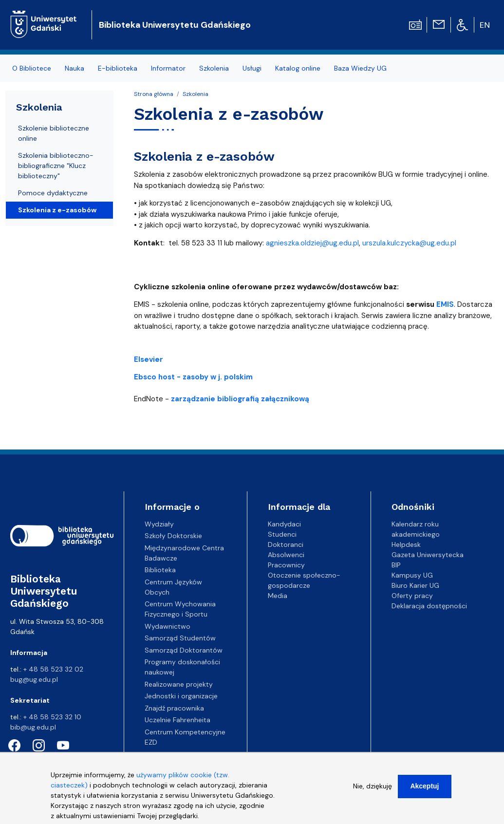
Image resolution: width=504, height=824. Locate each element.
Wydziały (159, 524)
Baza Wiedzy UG (360, 68)
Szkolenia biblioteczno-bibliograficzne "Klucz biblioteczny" (56, 166)
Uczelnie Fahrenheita (177, 720)
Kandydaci (284, 524)
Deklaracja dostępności (429, 606)
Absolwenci (286, 555)
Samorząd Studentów (180, 638)
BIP (396, 565)
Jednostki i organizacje (181, 696)
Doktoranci (286, 544)
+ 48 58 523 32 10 (52, 717)
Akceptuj (424, 793)
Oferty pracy (412, 596)
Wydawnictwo (168, 626)
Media (278, 596)
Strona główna (154, 94)
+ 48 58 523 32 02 (53, 669)
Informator (168, 68)
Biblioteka (160, 570)
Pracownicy (286, 565)
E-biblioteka (118, 68)
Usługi (252, 68)
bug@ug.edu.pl (34, 679)
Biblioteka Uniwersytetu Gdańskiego (175, 25)
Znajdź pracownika (174, 708)
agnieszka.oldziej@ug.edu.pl (312, 243)
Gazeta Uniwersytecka (428, 555)
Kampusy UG (412, 575)
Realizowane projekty (179, 684)
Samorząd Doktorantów (184, 650)
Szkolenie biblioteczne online (54, 133)
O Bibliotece (32, 68)
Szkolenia (214, 68)
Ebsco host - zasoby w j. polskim (193, 377)
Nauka (75, 68)
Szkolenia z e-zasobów (57, 210)
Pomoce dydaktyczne (53, 193)
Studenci (282, 534)
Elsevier (149, 359)
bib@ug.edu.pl (33, 727)
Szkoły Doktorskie (173, 536)
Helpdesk (406, 544)
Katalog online (298, 68)
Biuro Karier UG (415, 585)
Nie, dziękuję (373, 793)
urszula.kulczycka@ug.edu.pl (409, 243)
